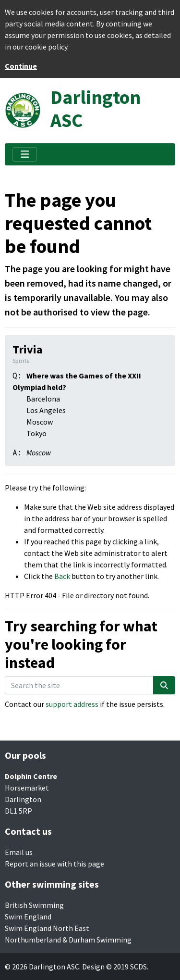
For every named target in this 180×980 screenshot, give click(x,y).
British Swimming (34, 905)
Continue (21, 66)
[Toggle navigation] (25, 154)
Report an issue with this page (54, 864)
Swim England (28, 917)
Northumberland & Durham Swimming (68, 940)
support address (72, 704)
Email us (19, 852)
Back (62, 576)
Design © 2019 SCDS (114, 967)
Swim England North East (47, 928)
